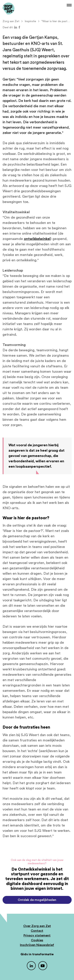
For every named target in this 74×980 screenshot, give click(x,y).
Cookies (37, 940)
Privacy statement (37, 935)
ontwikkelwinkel (37, 239)
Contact (37, 931)
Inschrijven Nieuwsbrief (37, 945)
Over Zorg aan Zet (37, 926)
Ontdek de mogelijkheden (37, 900)
